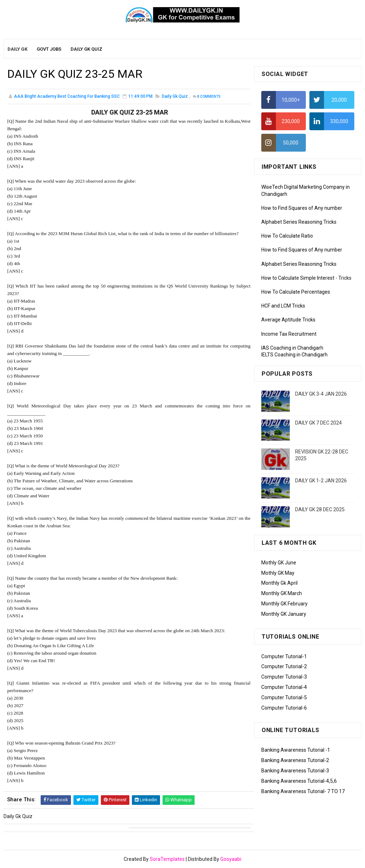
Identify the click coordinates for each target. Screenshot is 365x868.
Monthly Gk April (279, 583)
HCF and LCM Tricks (283, 306)
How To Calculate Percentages (296, 292)
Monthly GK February (284, 604)
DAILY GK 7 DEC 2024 (318, 423)
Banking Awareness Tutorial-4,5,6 (299, 781)
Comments (209, 97)
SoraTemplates (167, 859)
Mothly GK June (279, 563)
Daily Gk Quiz (175, 96)
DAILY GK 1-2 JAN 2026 (321, 481)
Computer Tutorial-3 (284, 677)
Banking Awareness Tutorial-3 (295, 771)
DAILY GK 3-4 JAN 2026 (321, 394)
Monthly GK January (284, 614)
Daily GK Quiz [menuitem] (86, 49)
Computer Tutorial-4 (284, 687)
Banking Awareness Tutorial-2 (295, 760)
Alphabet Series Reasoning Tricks (299, 222)
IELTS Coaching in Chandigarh (294, 355)
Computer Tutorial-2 (284, 666)
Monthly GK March (282, 593)
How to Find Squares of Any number (302, 208)
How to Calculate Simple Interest (298, 278)
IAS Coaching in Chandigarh (292, 348)
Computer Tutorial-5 (284, 697)
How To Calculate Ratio (287, 236)
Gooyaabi (231, 859)
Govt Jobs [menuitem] (49, 49)
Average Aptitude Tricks (288, 320)
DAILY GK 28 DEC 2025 (320, 509)
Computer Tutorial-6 (284, 708)
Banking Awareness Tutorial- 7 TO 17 (303, 791)
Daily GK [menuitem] (17, 49)
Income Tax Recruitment (289, 334)
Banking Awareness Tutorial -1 (296, 750)
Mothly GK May (278, 573)
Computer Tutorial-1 (284, 656)
